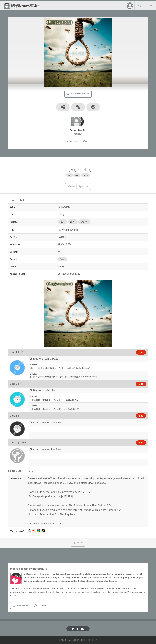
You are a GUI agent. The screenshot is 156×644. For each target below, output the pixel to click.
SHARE (78, 543)
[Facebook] (78, 629)
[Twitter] (73, 629)
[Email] (83, 629)
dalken (78, 134)
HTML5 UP (91, 640)
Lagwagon (73, 169)
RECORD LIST (72, 141)
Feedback (41, 605)
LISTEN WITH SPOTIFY (78, 94)
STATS (87, 141)
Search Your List (140, 5)
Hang (87, 169)
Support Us (20, 605)
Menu (151, 5)
